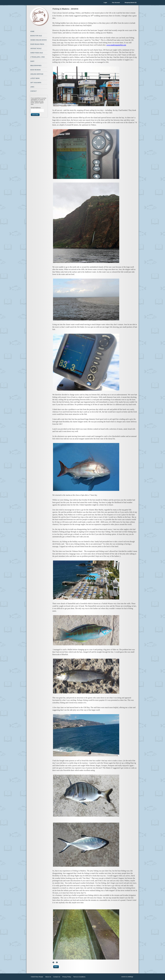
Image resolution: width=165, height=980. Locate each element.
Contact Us (57, 977)
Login (105, 3)
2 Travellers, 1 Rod (38, 57)
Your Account (116, 3)
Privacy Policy (67, 977)
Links (32, 87)
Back (56, 967)
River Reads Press (37, 44)
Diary (32, 61)
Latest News (35, 78)
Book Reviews (36, 70)
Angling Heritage (37, 74)
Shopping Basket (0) (131, 3)
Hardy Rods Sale (37, 53)
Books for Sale (36, 36)
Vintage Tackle (36, 49)
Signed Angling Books (39, 40)
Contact (34, 91)
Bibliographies (36, 66)
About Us (48, 977)
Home (32, 31)
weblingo (130, 977)
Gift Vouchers (36, 83)
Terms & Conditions (79, 977)
